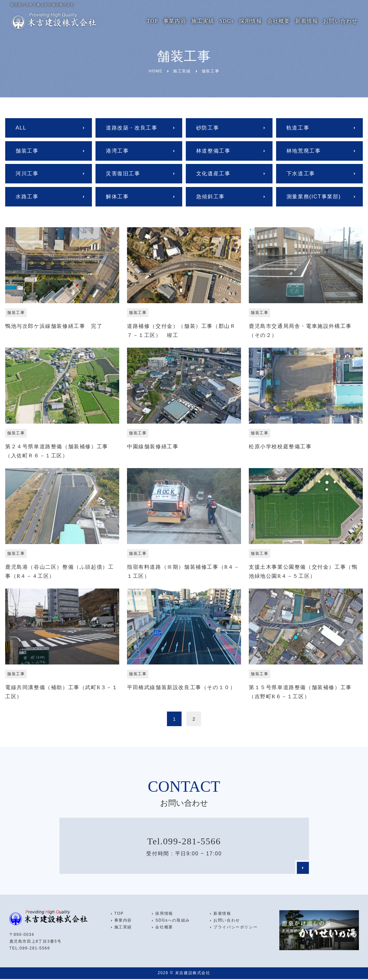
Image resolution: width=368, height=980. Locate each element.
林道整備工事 (213, 151)
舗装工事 (27, 151)
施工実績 (203, 21)
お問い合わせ (340, 21)
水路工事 (27, 197)
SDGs (227, 21)
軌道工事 (298, 128)
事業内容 (175, 21)
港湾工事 (117, 151)
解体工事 (117, 197)
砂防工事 (208, 128)
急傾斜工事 (210, 197)
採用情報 (250, 21)
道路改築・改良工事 (132, 128)
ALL (21, 128)
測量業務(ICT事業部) (314, 197)
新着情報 (307, 21)
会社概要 (279, 21)
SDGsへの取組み (172, 921)
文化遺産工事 (213, 174)
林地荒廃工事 (304, 151)
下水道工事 (301, 174)
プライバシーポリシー (235, 928)
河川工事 (27, 174)
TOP (152, 21)
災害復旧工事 (123, 174)
